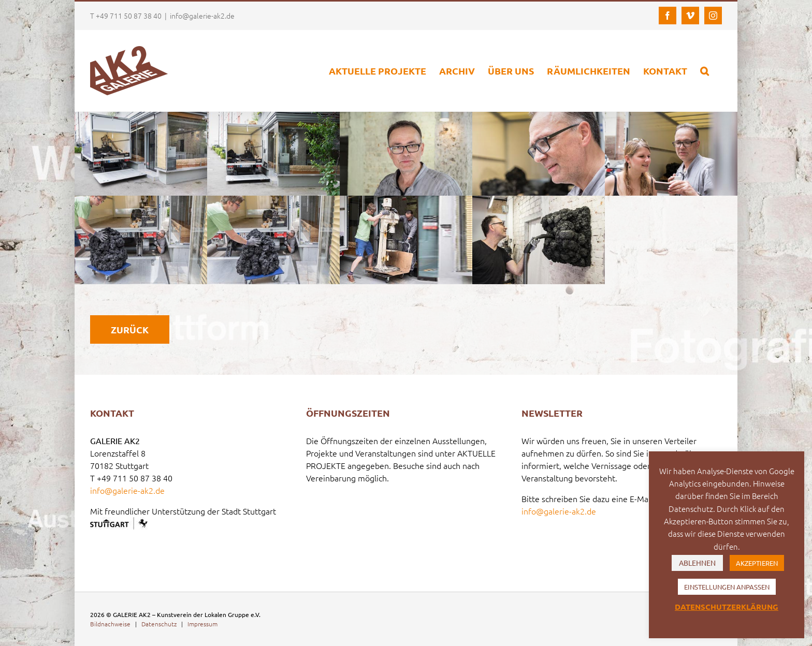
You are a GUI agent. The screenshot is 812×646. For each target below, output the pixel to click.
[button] (705, 71)
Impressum (202, 624)
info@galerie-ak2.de (202, 16)
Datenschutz (159, 624)
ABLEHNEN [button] (697, 563)
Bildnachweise (110, 624)
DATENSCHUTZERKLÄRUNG (727, 607)
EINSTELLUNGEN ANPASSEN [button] (727, 587)
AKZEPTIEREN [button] (757, 563)
